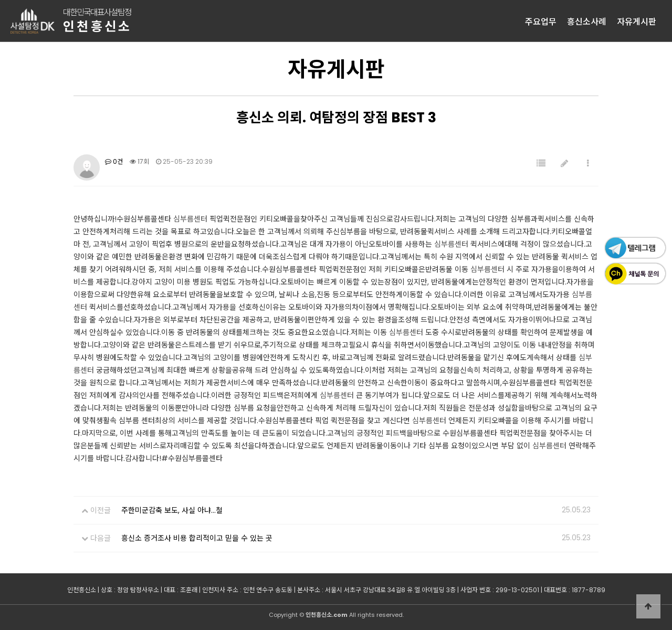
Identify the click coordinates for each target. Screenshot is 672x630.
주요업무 (541, 21)
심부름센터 (190, 219)
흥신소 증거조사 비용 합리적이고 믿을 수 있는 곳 (197, 538)
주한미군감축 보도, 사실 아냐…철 (172, 510)
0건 (114, 161)
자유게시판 (637, 21)
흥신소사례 (587, 21)
